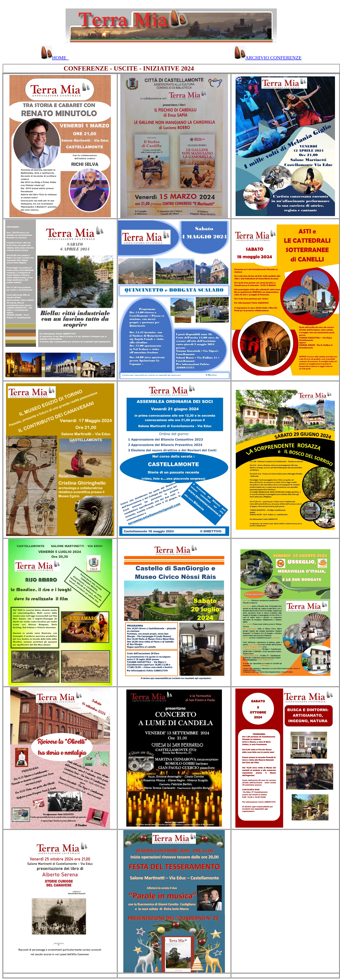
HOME (55, 58)
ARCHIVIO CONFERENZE (268, 58)
